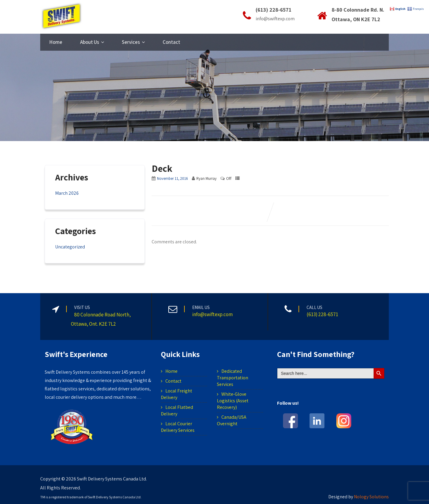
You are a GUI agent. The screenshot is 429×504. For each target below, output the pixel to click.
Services (133, 42)
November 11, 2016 (172, 178)
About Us (92, 42)
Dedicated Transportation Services (233, 378)
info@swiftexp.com (275, 19)
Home (56, 42)
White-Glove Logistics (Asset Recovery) (233, 401)
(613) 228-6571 (273, 10)
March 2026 (67, 193)
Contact (171, 42)
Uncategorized (70, 247)
